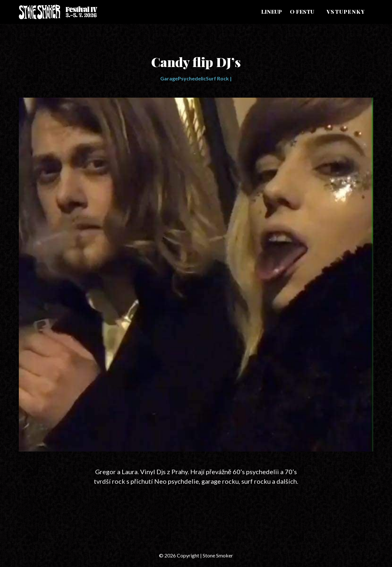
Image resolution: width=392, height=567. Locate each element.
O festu (302, 11)
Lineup (271, 11)
